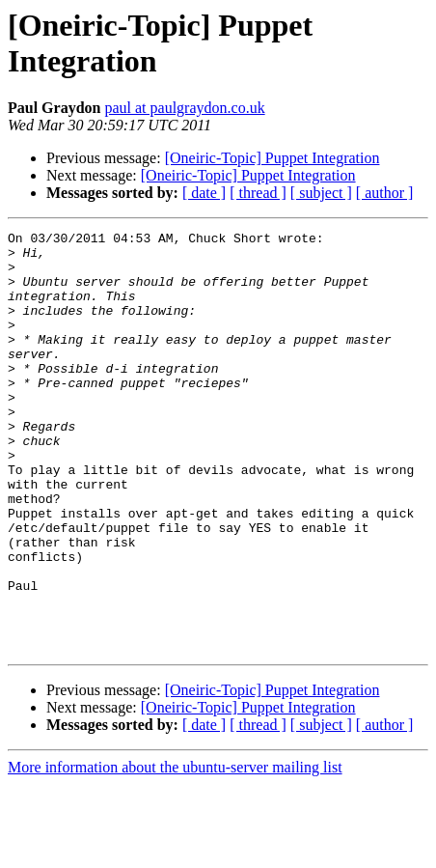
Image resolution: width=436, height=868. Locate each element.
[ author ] (385, 193)
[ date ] (204, 193)
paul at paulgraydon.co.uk (184, 108)
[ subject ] (321, 193)
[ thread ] (258, 193)
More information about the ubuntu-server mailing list (175, 851)
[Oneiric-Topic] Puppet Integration (272, 158)
